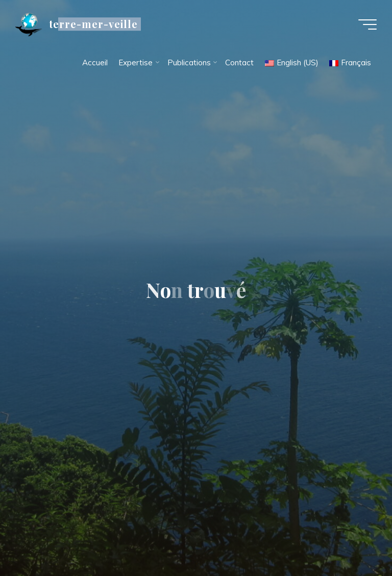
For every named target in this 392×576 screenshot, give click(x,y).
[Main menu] (367, 24)
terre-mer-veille (93, 24)
